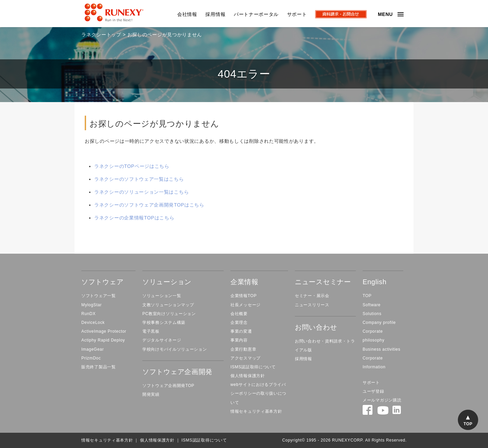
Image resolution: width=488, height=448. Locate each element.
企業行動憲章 (243, 349)
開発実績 (151, 394)
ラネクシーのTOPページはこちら (132, 166)
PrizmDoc (91, 358)
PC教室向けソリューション (169, 314)
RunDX (88, 314)
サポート (297, 14)
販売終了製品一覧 (99, 367)
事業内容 (239, 340)
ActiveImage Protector (104, 331)
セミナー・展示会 (312, 296)
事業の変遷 (241, 331)
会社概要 (239, 314)
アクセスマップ (246, 358)
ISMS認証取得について (253, 367)
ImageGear (93, 349)
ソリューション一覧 (162, 296)
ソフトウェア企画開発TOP (168, 386)
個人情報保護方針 (248, 376)
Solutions (372, 314)
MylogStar (91, 305)
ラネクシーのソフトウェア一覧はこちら (139, 179)
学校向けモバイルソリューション (175, 349)
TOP (367, 296)
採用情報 (215, 14)
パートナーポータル (256, 14)
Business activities (381, 349)
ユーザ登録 (373, 391)
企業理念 (239, 323)
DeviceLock (93, 323)
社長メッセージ (246, 305)
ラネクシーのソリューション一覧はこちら (141, 192)
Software (372, 305)
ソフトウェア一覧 (99, 296)
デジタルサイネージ (162, 340)
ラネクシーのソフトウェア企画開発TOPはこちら (149, 205)
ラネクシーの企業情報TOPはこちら (134, 218)
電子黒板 (151, 331)
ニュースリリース (312, 305)
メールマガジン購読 (382, 400)
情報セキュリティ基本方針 (256, 411)
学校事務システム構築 (164, 323)
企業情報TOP (243, 296)
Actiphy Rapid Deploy (103, 340)
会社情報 (187, 14)
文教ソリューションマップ (168, 305)
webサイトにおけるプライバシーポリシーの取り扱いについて (258, 393)
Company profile (379, 323)
